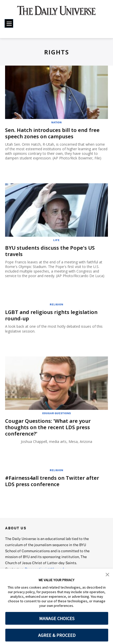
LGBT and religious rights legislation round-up (51, 315)
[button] (107, 574)
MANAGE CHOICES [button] (57, 618)
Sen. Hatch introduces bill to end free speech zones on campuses (52, 133)
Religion (56, 304)
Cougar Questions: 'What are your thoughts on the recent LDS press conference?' (48, 427)
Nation (56, 122)
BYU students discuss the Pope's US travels (50, 251)
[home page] (57, 13)
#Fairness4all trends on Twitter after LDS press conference (52, 481)
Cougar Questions (57, 413)
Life (56, 240)
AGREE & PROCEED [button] (57, 635)
